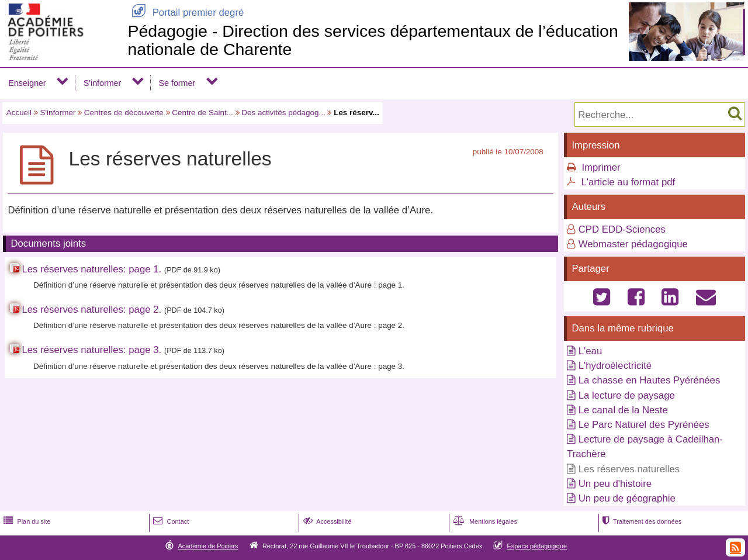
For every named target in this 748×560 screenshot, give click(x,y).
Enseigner (27, 83)
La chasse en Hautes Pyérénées (650, 380)
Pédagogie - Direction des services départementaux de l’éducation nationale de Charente (373, 40)
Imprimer (601, 167)
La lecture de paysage (627, 395)
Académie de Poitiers (208, 546)
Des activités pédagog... (283, 113)
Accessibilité (326, 521)
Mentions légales (484, 521)
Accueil (19, 113)
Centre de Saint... (202, 113)
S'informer (103, 83)
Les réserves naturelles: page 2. (91, 310)
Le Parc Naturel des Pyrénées (644, 425)
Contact (170, 521)
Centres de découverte (124, 113)
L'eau (591, 351)
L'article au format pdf (628, 182)
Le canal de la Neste (623, 410)
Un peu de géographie (627, 498)
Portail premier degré (186, 13)
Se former (177, 83)
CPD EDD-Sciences (622, 229)
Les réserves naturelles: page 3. (91, 350)
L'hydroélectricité (615, 366)
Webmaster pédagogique (633, 244)
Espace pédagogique (537, 546)
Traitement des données (641, 521)
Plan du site (26, 521)
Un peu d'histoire (615, 484)
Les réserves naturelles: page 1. (91, 269)
